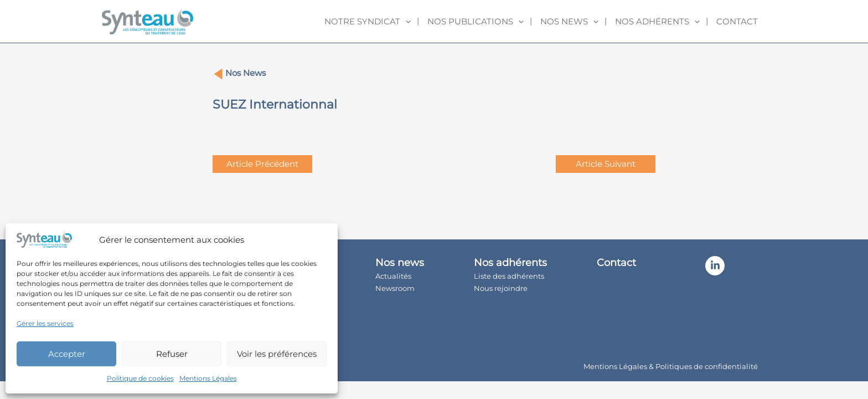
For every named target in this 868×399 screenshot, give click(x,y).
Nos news (569, 22)
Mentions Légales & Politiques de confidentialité (671, 366)
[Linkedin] (715, 266)
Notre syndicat (368, 22)
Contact (737, 21)
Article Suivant (606, 164)
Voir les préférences (277, 354)
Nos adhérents (657, 22)
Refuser (172, 354)
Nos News (246, 73)
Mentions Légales (208, 378)
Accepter (67, 354)
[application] (405, 22)
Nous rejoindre (501, 288)
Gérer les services (45, 323)
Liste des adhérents (509, 276)
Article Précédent (262, 164)
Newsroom (395, 288)
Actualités (393, 276)
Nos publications (476, 22)
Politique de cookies (140, 378)
